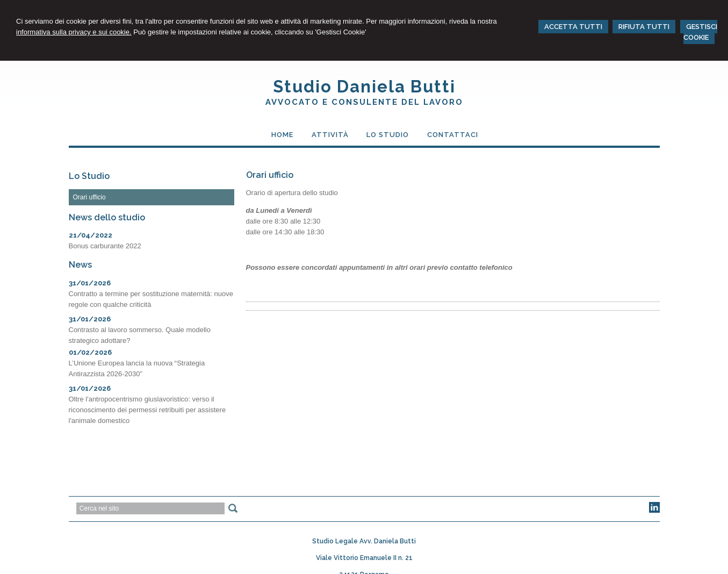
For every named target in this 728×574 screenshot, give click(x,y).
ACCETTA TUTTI (573, 27)
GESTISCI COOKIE (700, 32)
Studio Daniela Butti (364, 87)
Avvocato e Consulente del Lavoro (364, 102)
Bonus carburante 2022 (105, 246)
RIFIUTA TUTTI (644, 27)
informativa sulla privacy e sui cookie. (74, 32)
